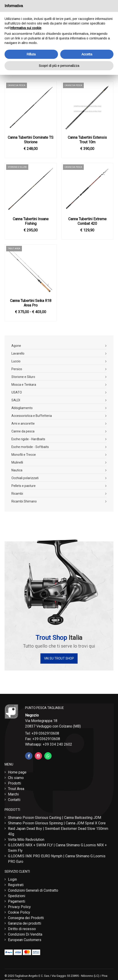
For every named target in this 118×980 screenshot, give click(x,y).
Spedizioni (17, 896)
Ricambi (17, 494)
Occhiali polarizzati (25, 478)
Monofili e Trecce (24, 455)
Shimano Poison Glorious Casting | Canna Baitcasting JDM (55, 818)
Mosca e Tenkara (24, 385)
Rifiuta (31, 54)
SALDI (16, 400)
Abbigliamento (22, 408)
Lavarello (18, 353)
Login (12, 879)
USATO (17, 392)
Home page (17, 772)
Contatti (14, 800)
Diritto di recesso (22, 929)
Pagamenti (17, 901)
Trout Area (16, 789)
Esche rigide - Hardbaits (28, 439)
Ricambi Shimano (24, 501)
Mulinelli (17, 462)
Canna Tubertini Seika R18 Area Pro (31, 303)
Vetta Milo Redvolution (26, 840)
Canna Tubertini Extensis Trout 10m (87, 140)
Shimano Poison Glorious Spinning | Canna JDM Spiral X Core (57, 823)
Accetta (87, 54)
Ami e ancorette (23, 423)
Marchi (13, 794)
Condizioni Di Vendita (25, 934)
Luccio (16, 361)
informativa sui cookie (26, 28)
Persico (17, 369)
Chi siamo (16, 778)
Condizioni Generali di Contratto (33, 890)
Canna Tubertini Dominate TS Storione (31, 140)
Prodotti (14, 783)
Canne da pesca (23, 431)
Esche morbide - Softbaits (30, 447)
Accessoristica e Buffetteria (32, 416)
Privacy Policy (19, 907)
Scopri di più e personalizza (59, 66)
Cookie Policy (19, 912)
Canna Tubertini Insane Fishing (31, 221)
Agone (16, 346)
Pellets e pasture (24, 486)
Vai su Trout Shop (59, 658)
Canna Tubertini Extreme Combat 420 (87, 221)
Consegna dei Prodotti (26, 918)
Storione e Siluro (23, 377)
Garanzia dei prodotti (25, 923)
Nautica (17, 470)
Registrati (16, 885)
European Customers (25, 940)
